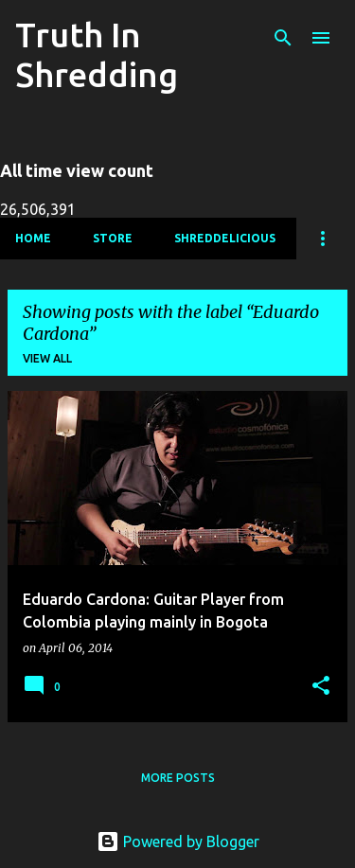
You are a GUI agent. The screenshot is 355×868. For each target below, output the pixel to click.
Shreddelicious (225, 238)
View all (47, 358)
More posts (178, 778)
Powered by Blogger (178, 841)
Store (113, 238)
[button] (321, 687)
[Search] (283, 38)
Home (33, 238)
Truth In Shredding (97, 54)
